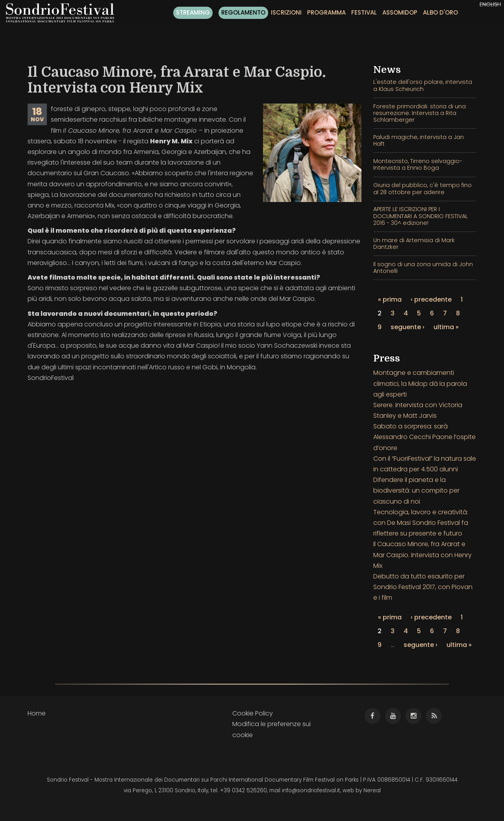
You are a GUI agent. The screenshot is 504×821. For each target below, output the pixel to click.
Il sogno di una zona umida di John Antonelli (423, 268)
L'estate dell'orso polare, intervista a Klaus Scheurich (423, 85)
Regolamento (243, 12)
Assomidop (400, 12)
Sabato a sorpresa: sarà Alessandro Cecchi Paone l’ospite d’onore (424, 437)
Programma (326, 12)
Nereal (372, 790)
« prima (390, 299)
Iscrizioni (286, 12)
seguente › (408, 327)
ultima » (446, 327)
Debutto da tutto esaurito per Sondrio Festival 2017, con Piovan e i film (423, 587)
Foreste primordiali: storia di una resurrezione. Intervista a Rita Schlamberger (420, 113)
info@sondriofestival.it (311, 790)
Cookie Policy (253, 713)
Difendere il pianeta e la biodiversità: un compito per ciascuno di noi (416, 490)
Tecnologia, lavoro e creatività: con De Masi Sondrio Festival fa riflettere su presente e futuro (421, 523)
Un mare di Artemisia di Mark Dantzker (414, 244)
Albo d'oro (440, 12)
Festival (364, 12)
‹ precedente (431, 299)
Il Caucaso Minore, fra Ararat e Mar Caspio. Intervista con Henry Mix (422, 555)
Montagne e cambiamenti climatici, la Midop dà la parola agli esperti (420, 383)
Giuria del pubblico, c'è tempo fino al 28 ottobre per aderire (422, 188)
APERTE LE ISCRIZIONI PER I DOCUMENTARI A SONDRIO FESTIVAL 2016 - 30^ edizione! (421, 216)
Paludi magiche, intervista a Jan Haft (419, 140)
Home (37, 713)
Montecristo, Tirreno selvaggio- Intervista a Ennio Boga (418, 164)
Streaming (193, 12)
